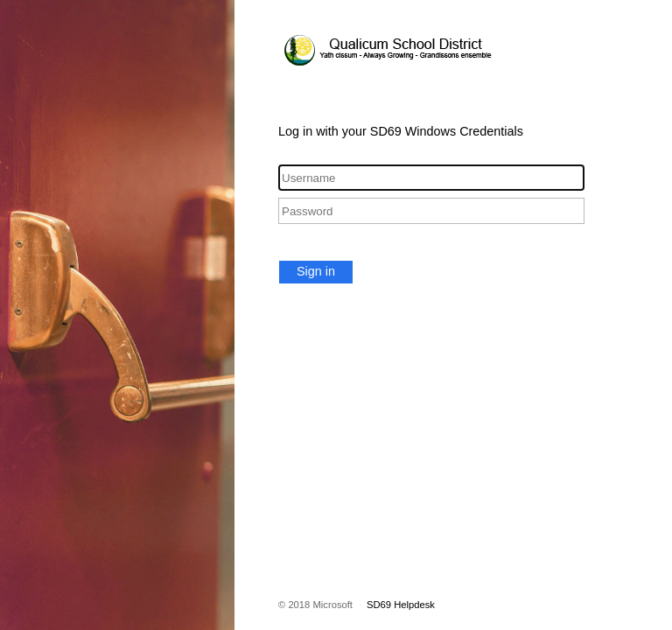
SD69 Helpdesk (401, 605)
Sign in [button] (316, 271)
